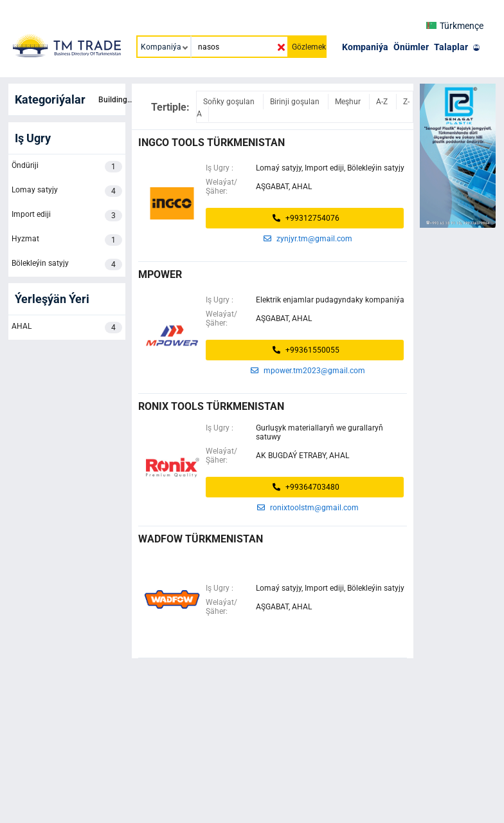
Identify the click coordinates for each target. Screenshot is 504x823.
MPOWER (160, 274)
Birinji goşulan (296, 102)
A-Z (383, 102)
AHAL (67, 328)
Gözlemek (309, 47)
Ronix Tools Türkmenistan (211, 406)
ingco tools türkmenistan (212, 143)
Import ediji (67, 216)
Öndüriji (67, 167)
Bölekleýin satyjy (67, 264)
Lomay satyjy (67, 191)
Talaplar (451, 47)
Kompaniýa (365, 47)
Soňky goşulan (230, 102)
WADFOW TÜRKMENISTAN (201, 539)
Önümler (411, 47)
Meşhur (349, 102)
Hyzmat (67, 240)
